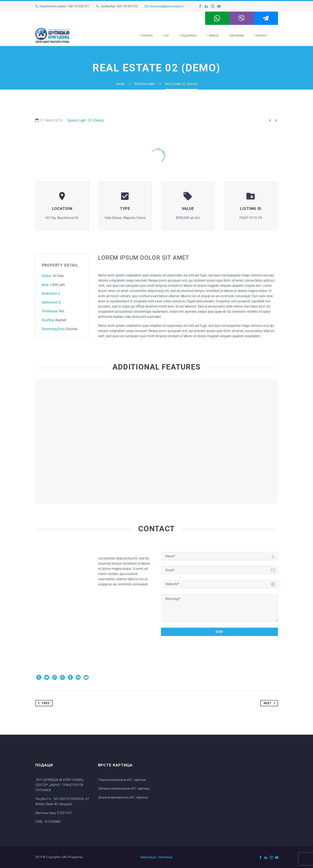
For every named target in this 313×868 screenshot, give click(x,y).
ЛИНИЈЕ (214, 35)
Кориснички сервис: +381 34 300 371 (64, 6)
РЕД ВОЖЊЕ (189, 35)
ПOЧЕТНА (147, 35)
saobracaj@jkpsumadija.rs (166, 6)
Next (270, 703)
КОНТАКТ (261, 35)
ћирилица (148, 857)
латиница (165, 857)
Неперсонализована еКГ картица (124, 788)
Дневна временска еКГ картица (123, 797)
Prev (43, 703)
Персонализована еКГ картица (122, 780)
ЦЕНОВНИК (237, 35)
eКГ (167, 35)
